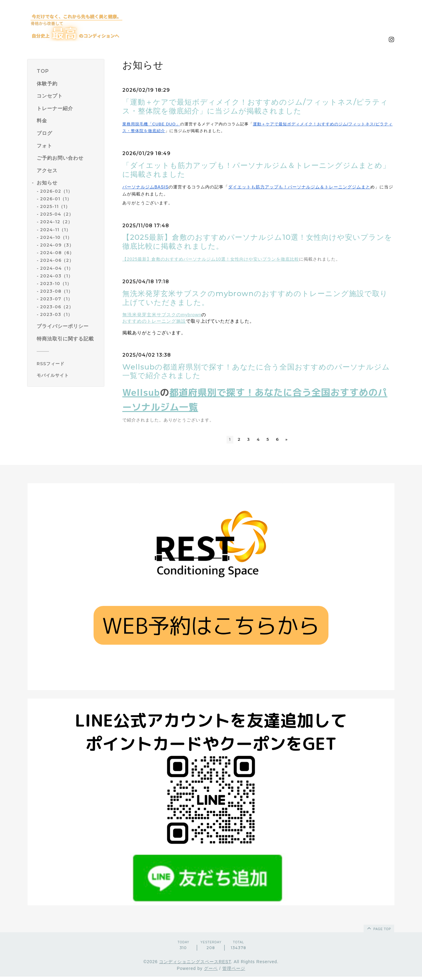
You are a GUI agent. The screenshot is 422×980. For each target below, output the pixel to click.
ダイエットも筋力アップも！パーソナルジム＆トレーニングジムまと (299, 187)
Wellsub (141, 392)
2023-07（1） (56, 299)
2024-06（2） (57, 260)
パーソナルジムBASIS (145, 187)
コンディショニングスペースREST (195, 965)
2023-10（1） (56, 284)
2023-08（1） (56, 291)
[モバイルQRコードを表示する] (68, 375)
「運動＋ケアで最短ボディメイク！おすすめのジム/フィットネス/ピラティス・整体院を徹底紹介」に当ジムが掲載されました (255, 106)
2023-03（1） (56, 314)
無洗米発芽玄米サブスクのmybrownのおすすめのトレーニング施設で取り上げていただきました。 (255, 298)
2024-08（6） (57, 253)
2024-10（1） (56, 237)
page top (379, 931)
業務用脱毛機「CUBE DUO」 (151, 124)
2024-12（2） (56, 222)
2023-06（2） (57, 307)
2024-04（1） (57, 268)
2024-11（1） (55, 230)
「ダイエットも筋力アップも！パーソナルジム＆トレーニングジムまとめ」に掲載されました (256, 170)
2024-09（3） (57, 245)
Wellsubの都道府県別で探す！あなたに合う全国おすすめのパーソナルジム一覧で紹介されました (256, 371)
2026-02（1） (56, 191)
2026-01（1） (56, 199)
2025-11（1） (55, 206)
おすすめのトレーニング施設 (154, 321)
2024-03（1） (56, 276)
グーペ (211, 972)
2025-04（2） (57, 214)
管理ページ (234, 972)
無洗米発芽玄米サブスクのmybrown (162, 315)
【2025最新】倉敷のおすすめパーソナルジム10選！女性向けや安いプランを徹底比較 (211, 259)
